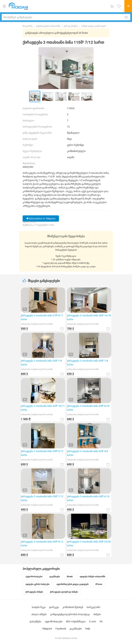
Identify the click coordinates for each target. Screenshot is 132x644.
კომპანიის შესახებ (73, 607)
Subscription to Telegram (41, 219)
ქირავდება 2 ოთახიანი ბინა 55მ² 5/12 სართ (42, 453)
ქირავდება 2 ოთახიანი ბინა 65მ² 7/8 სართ (87, 363)
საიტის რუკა (39, 607)
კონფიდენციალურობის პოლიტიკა (70, 614)
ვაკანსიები (76, 629)
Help (88, 629)
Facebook (61, 629)
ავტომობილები (54, 621)
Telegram (47, 629)
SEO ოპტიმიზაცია (76, 621)
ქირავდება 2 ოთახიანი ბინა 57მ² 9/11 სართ (42, 317)
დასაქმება (35, 621)
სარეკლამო (93, 607)
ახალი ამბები (39, 614)
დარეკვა (54, 607)
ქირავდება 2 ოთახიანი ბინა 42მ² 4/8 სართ (87, 453)
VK (101, 621)
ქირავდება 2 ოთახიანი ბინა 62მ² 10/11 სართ (43, 408)
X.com (93, 621)
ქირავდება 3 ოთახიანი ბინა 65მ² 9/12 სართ (42, 544)
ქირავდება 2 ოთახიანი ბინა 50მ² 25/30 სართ (89, 544)
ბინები (97, 614)
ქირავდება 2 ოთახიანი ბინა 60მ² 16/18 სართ (89, 317)
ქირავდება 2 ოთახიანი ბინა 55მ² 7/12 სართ (42, 498)
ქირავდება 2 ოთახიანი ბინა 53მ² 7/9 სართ (41, 363)
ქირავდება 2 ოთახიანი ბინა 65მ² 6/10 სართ (88, 498)
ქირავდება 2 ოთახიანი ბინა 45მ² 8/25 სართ (88, 408)
